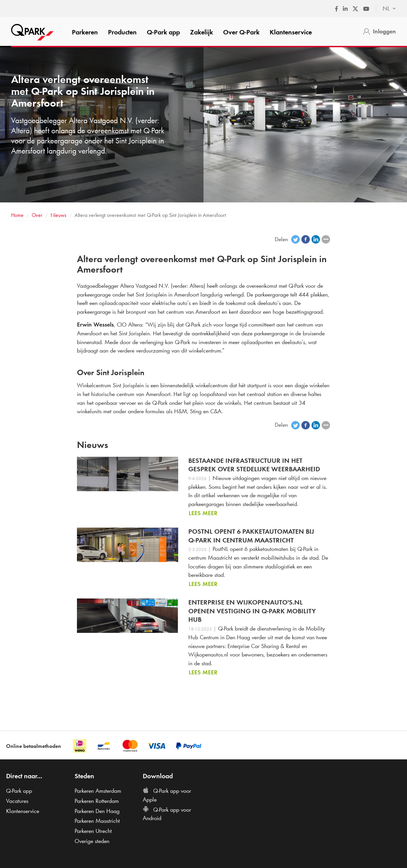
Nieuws (59, 215)
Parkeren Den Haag (97, 811)
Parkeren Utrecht (93, 831)
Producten (122, 32)
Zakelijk (201, 32)
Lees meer (203, 513)
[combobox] (386, 9)
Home (17, 215)
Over (241, 32)
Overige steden (92, 841)
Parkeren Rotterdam (97, 801)
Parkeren (85, 32)
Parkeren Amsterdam (98, 791)
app (163, 32)
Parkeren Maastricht (97, 821)
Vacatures (17, 801)
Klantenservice (291, 32)
